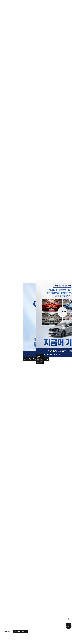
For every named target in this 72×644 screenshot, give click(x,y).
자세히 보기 (7, 631)
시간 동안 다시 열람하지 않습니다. (40, 359)
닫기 (46, 359)
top (69, 619)
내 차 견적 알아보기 (20, 631)
